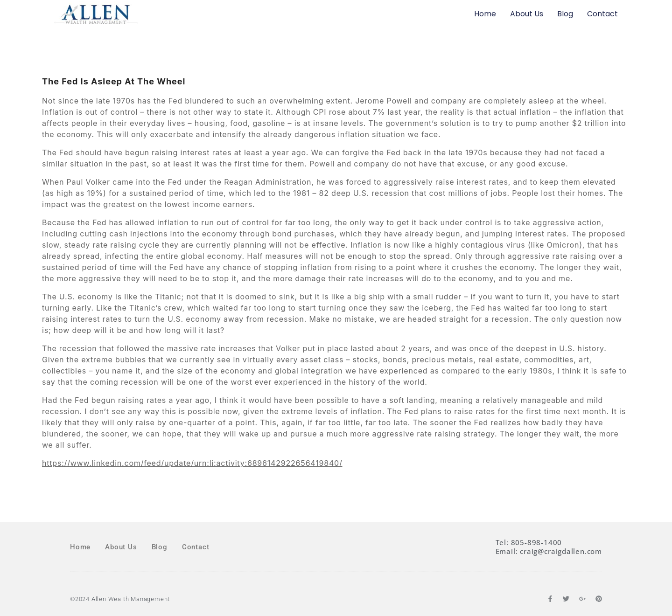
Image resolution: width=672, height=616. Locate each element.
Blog (565, 14)
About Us (527, 14)
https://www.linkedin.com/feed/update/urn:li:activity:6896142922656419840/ (192, 463)
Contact (602, 14)
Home (485, 14)
